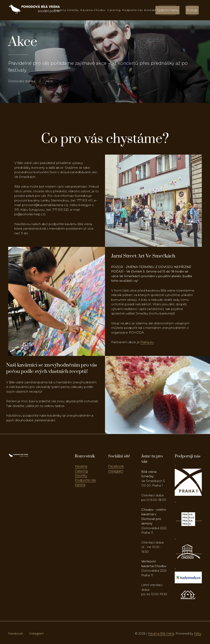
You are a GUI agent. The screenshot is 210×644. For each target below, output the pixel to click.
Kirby (198, 634)
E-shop (192, 10)
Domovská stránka (22, 81)
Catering (114, 10)
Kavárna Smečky (66, 10)
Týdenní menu (167, 10)
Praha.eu (147, 342)
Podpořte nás (132, 10)
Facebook (116, 466)
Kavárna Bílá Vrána (161, 634)
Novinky (81, 475)
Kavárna (81, 466)
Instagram (116, 471)
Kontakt (150, 10)
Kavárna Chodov (93, 10)
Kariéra (80, 485)
